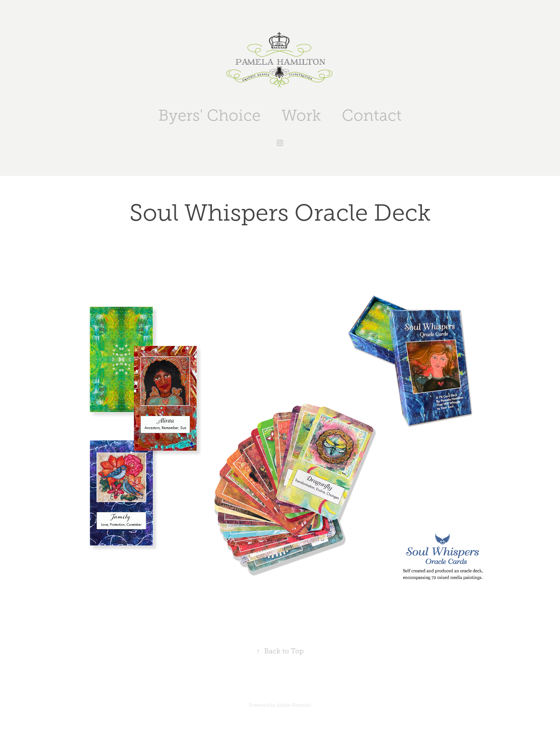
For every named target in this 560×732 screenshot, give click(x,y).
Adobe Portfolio (294, 705)
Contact (372, 115)
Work (301, 115)
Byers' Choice (209, 115)
